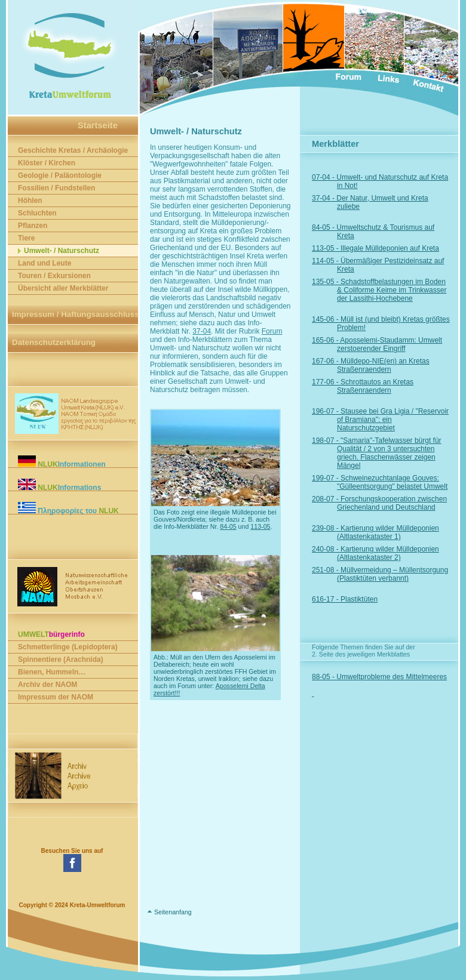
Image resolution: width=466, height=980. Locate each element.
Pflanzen (33, 226)
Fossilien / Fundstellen (56, 188)
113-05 (260, 526)
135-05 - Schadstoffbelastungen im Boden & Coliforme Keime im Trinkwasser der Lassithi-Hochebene (392, 290)
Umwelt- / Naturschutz (62, 251)
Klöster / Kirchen (47, 163)
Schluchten (37, 213)
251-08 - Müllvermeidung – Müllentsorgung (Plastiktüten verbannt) (393, 574)
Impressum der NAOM (56, 697)
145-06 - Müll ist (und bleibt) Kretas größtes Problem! (393, 323)
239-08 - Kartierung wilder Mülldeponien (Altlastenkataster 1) (388, 532)
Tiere (26, 238)
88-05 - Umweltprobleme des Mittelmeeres (392, 677)
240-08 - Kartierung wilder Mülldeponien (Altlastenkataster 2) (388, 553)
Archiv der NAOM (47, 685)
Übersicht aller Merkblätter (63, 288)
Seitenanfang (173, 912)
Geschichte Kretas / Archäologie (73, 150)
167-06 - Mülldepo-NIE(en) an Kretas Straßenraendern (383, 365)
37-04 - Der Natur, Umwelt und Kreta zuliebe (383, 202)
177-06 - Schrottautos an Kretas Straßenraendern (375, 386)
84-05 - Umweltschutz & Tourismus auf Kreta (386, 232)
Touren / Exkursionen (54, 276)
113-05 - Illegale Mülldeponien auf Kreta (388, 248)
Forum (272, 331)
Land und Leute (45, 263)
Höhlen (30, 201)
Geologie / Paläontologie (60, 175)
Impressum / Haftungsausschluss (76, 314)
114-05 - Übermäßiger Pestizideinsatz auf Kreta (390, 265)
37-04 (202, 331)
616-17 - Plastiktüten (357, 599)
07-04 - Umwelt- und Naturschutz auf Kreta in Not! (393, 181)
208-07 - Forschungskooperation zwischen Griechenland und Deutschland (392, 503)
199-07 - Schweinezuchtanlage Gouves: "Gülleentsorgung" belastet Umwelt (392, 482)
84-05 (228, 526)
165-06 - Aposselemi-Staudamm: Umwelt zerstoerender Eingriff (390, 344)
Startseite (98, 125)
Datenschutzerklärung (54, 342)
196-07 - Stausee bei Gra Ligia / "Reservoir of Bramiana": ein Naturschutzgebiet (393, 420)
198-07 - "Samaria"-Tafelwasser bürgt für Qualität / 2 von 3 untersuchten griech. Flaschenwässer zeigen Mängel (389, 453)
